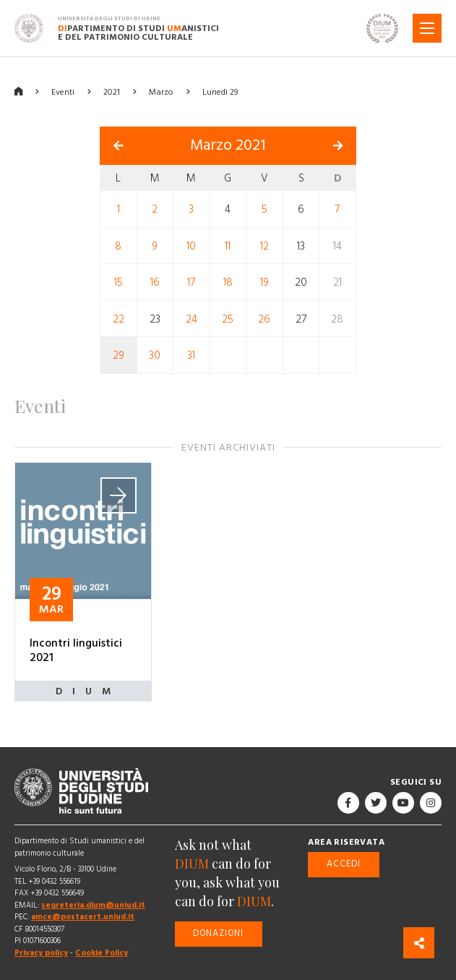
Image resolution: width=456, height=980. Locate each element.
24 (192, 319)
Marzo (161, 92)
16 (155, 282)
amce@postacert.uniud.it (83, 917)
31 (191, 355)
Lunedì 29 (220, 92)
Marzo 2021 (228, 145)
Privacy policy (41, 953)
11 (228, 246)
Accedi (344, 864)
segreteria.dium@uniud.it (93, 905)
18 (228, 282)
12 (264, 246)
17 (191, 282)
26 (264, 319)
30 (155, 355)
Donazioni (218, 933)
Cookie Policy (102, 953)
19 (264, 282)
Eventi (63, 92)
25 (228, 319)
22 (119, 319)
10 (191, 246)
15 (119, 282)
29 (119, 355)
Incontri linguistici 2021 (76, 650)
